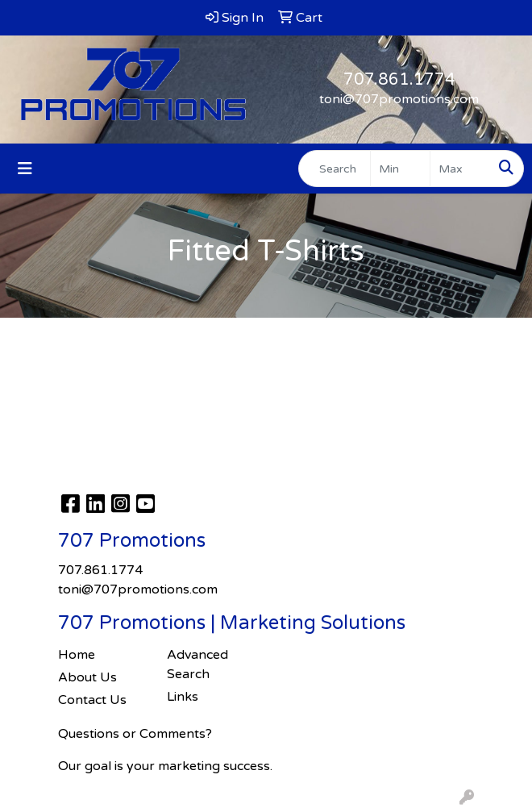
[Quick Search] (335, 169)
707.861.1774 (399, 80)
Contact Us (92, 700)
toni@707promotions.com (399, 99)
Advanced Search (197, 664)
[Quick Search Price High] (460, 169)
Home (77, 655)
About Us (87, 677)
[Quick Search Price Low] (400, 169)
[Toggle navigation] (25, 169)
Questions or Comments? (135, 734)
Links (183, 697)
